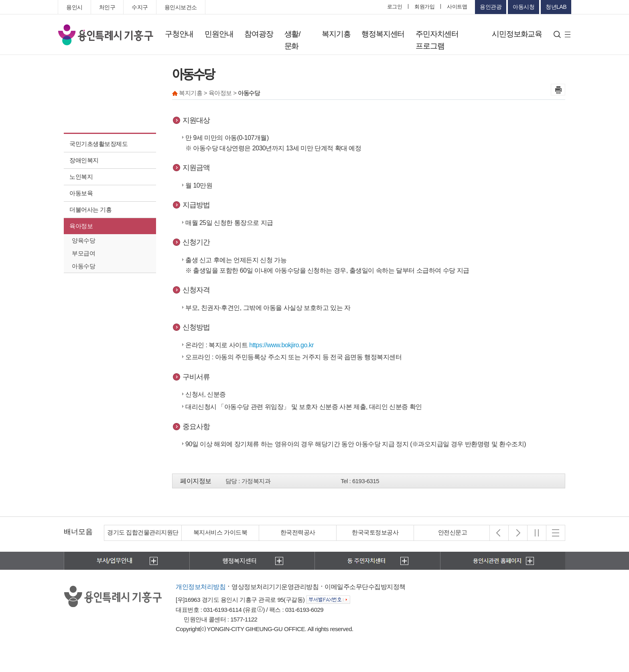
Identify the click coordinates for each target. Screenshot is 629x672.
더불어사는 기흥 (90, 209)
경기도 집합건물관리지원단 (143, 532)
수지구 (140, 7)
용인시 (74, 7)
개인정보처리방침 (201, 587)
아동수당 (83, 266)
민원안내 (219, 34)
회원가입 (424, 7)
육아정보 (81, 226)
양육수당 (83, 240)
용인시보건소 (181, 7)
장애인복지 (84, 160)
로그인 (395, 7)
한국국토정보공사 (375, 532)
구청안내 (179, 34)
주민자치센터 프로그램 (437, 40)
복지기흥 (336, 34)
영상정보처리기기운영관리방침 (275, 587)
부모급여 (83, 253)
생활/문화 (292, 40)
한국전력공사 (298, 532)
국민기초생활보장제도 (98, 144)
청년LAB (556, 7)
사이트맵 (457, 7)
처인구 (107, 7)
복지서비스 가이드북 (220, 532)
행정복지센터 (383, 34)
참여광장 (259, 34)
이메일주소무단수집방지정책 (365, 587)
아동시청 (523, 7)
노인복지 (81, 177)
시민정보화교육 (517, 34)
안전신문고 (453, 532)
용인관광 (491, 7)
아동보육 (81, 193)
